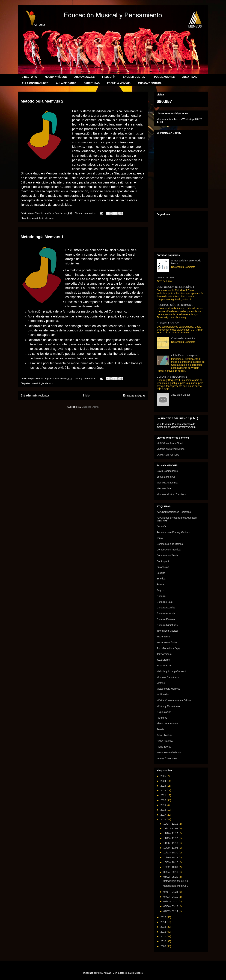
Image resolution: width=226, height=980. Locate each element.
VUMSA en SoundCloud (170, 443)
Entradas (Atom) (90, 407)
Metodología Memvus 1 (42, 237)
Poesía (160, 729)
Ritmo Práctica (165, 741)
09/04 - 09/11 (171, 872)
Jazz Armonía (164, 654)
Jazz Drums (163, 660)
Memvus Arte (164, 488)
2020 (164, 800)
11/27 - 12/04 (171, 829)
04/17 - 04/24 (171, 892)
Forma (160, 584)
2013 (164, 927)
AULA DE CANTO (66, 83)
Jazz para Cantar (181, 395)
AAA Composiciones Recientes (174, 512)
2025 (164, 776)
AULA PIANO (190, 77)
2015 (164, 917)
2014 (164, 922)
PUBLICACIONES (164, 77)
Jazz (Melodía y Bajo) (169, 648)
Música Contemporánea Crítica (174, 700)
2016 (164, 819)
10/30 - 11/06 (171, 848)
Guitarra (161, 596)
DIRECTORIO (29, 77)
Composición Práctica (169, 550)
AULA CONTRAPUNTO (35, 83)
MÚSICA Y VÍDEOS (56, 77)
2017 (164, 815)
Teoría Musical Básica (169, 752)
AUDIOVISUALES (84, 77)
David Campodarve (167, 471)
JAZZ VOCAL (164, 666)
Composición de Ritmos (170, 544)
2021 (164, 795)
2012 (164, 932)
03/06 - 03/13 (171, 906)
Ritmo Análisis (164, 735)
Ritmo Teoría (164, 747)
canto (160, 538)
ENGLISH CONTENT (135, 77)
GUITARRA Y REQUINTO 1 (172, 377)
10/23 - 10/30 (171, 853)
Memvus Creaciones (168, 677)
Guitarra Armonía (166, 613)
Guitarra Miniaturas (167, 625)
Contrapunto (163, 561)
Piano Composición (167, 724)
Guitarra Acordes (166, 608)
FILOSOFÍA (109, 77)
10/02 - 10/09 (171, 867)
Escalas (161, 573)
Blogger (138, 973)
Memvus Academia (167, 483)
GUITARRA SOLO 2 (168, 323)
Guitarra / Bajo (165, 602)
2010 (164, 941)
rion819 (108, 973)
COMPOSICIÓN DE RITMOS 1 (176, 305)
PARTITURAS (92, 83)
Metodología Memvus (42, 218)
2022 (164, 791)
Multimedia (163, 695)
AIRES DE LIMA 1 (167, 278)
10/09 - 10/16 (171, 862)
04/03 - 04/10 (171, 897)
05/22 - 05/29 (171, 877)
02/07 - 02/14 (171, 911)
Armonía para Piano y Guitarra (173, 532)
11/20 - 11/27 (171, 833)
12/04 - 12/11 (171, 824)
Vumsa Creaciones (167, 758)
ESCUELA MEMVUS (119, 83)
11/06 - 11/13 (171, 843)
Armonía (161, 526)
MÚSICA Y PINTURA (150, 83)
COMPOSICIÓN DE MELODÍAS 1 (175, 287)
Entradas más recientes (35, 396)
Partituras (162, 718)
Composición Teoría (167, 555)
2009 (164, 946)
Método (161, 683)
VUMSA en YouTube (168, 455)
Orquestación (164, 712)
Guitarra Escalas (166, 619)
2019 (164, 805)
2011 (164, 937)
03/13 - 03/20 (171, 902)
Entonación (163, 567)
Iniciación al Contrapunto (185, 355)
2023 (164, 786)
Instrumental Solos (167, 642)
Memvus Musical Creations (171, 494)
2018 (164, 810)
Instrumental (163, 637)
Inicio (86, 396)
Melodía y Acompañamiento (172, 671)
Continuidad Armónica (183, 338)
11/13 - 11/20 (171, 838)
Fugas (160, 590)
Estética (161, 579)
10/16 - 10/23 (171, 857)
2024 (164, 781)
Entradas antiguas (134, 396)
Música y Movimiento (168, 706)
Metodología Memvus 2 (42, 101)
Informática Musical (167, 631)
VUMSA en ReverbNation (171, 449)
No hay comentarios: (86, 213)
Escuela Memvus (166, 477)
